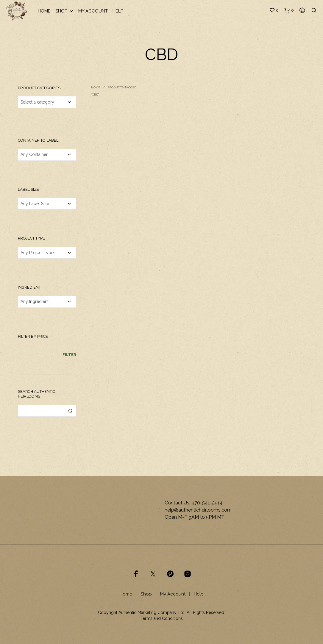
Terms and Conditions (162, 619)
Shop (64, 11)
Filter (69, 355)
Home (44, 11)
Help (118, 11)
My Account (93, 11)
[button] (274, 10)
